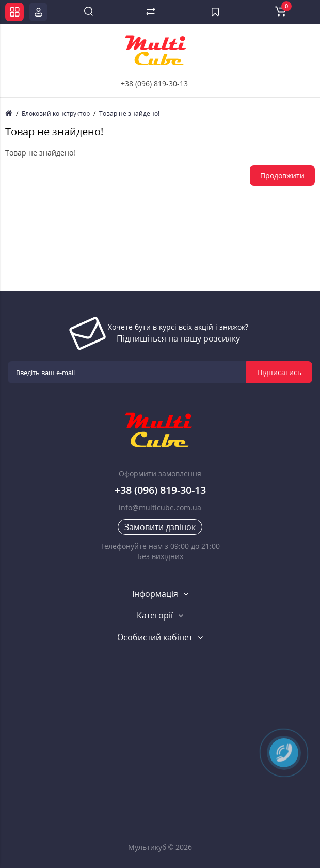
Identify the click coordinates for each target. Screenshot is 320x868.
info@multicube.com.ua (160, 508)
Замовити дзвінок (160, 527)
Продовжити (282, 175)
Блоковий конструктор (56, 113)
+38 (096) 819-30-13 (154, 83)
